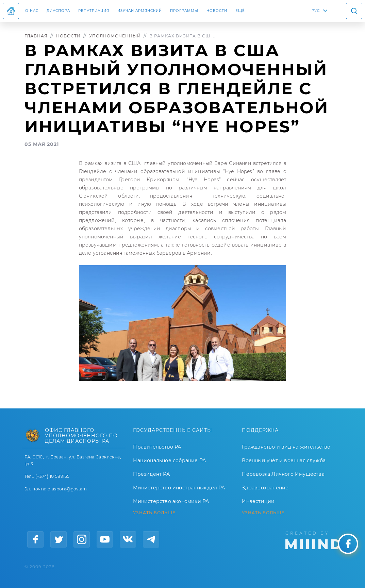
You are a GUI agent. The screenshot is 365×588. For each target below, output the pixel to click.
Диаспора (58, 11)
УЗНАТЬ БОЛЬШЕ (154, 513)
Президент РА (151, 474)
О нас (32, 11)
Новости (217, 11)
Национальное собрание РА (169, 460)
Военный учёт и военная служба (284, 460)
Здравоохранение (265, 488)
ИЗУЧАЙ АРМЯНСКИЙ (140, 11)
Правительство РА (157, 447)
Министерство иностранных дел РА (179, 488)
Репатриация (94, 11)
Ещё (240, 11)
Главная (36, 36)
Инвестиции (258, 501)
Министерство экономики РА (171, 501)
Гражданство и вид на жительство (286, 447)
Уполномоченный (115, 36)
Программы (184, 11)
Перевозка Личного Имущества (283, 474)
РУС (316, 11)
